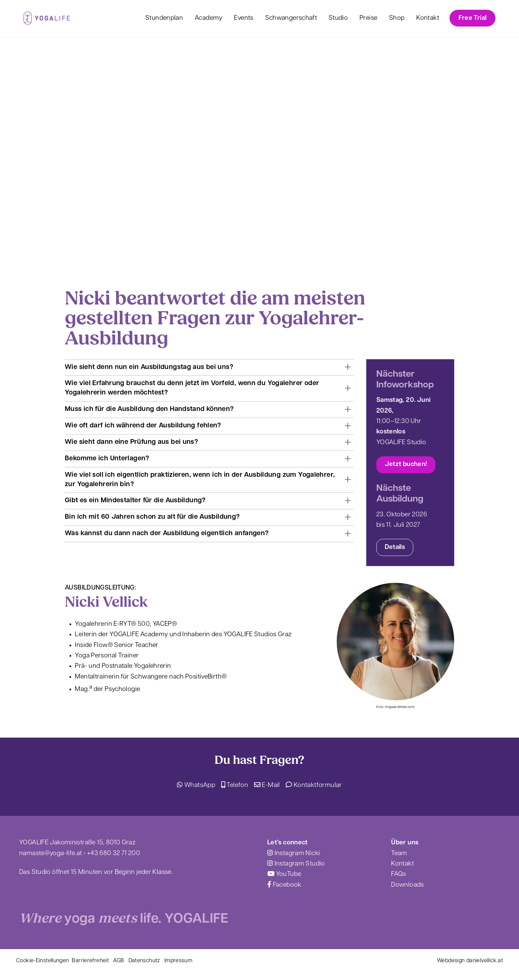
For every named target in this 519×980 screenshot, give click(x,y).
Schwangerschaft (291, 18)
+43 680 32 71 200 (113, 854)
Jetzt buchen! (406, 464)
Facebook (284, 885)
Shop (397, 18)
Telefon (235, 785)
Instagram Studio (296, 864)
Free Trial (473, 18)
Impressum (178, 961)
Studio (338, 18)
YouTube (284, 874)
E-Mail (267, 785)
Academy (209, 18)
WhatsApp (196, 785)
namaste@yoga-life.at (51, 854)
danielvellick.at (485, 961)
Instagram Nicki (294, 854)
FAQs (399, 874)
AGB (119, 961)
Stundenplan (164, 18)
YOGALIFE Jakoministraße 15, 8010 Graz (77, 843)
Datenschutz (144, 961)
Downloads (407, 885)
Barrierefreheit (90, 961)
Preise (368, 18)
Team (399, 854)
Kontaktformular (314, 785)
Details (395, 547)
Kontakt (428, 18)
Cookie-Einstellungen (43, 961)
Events (244, 18)
